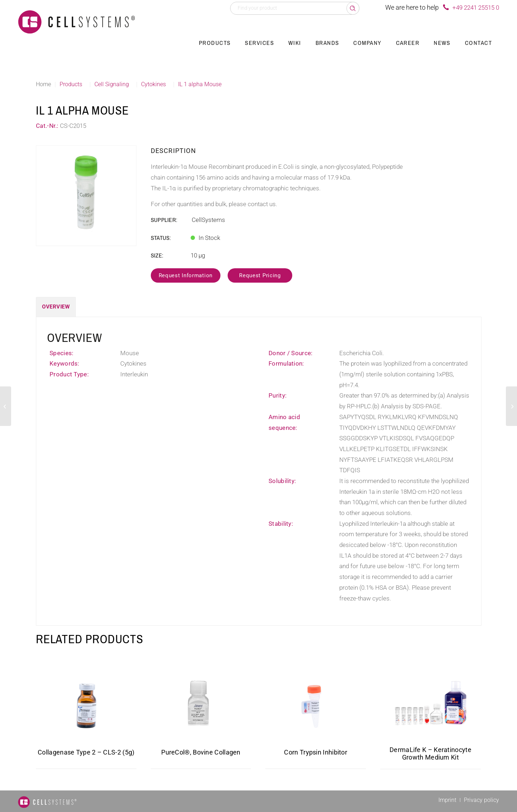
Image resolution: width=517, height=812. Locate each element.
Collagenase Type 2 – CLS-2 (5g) (86, 752)
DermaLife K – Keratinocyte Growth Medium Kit (430, 753)
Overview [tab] (56, 307)
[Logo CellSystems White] (76, 22)
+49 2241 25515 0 (476, 8)
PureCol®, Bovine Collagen (201, 752)
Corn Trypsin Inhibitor (316, 752)
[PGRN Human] (511, 406)
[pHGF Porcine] (6, 406)
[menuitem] (215, 43)
